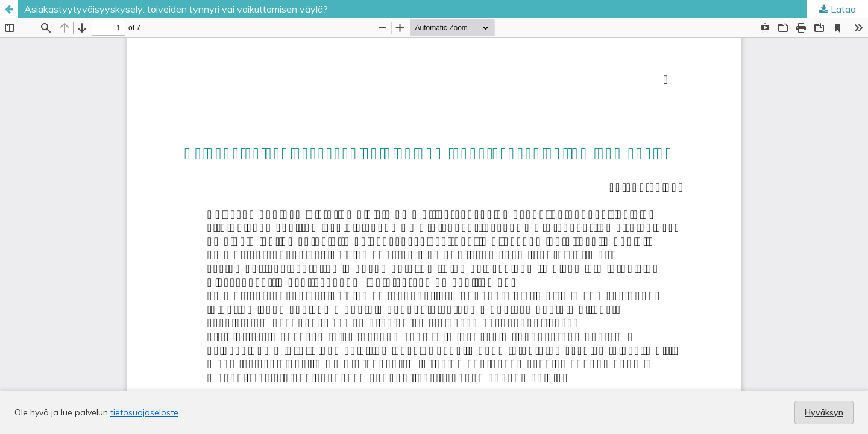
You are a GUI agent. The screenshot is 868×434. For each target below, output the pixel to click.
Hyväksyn (824, 412)
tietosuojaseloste (144, 412)
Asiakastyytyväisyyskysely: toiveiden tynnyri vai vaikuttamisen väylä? (176, 9)
